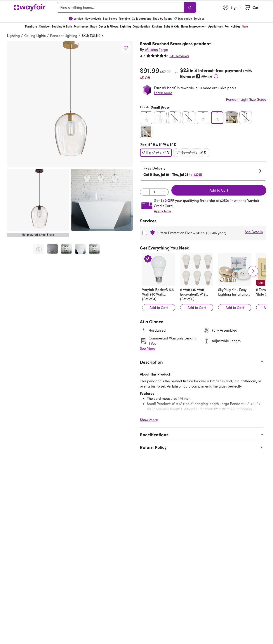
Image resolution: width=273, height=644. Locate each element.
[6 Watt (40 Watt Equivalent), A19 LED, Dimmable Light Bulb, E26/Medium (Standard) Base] (197, 270)
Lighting (13, 36)
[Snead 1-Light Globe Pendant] (176, 480)
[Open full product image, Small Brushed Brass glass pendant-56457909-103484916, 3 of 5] (66, 249)
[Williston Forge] (156, 50)
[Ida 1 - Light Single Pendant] (82, 480)
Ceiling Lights (35, 36)
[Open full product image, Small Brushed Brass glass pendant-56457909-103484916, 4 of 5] (80, 249)
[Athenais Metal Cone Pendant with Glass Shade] (35, 480)
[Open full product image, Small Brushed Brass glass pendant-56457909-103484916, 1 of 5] (38, 249)
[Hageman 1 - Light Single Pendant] (129, 480)
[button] (70, 104)
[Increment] (164, 192)
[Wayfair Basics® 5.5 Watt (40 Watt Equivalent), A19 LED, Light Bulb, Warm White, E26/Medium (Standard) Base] (159, 270)
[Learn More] (216, 76)
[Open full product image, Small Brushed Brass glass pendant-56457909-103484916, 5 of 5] (94, 249)
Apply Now (162, 211)
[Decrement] (145, 192)
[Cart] (252, 7)
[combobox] (121, 7)
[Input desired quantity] (154, 192)
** (231, 201)
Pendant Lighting (64, 36)
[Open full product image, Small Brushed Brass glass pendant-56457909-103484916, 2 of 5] (52, 249)
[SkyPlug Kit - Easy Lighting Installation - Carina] (235, 270)
